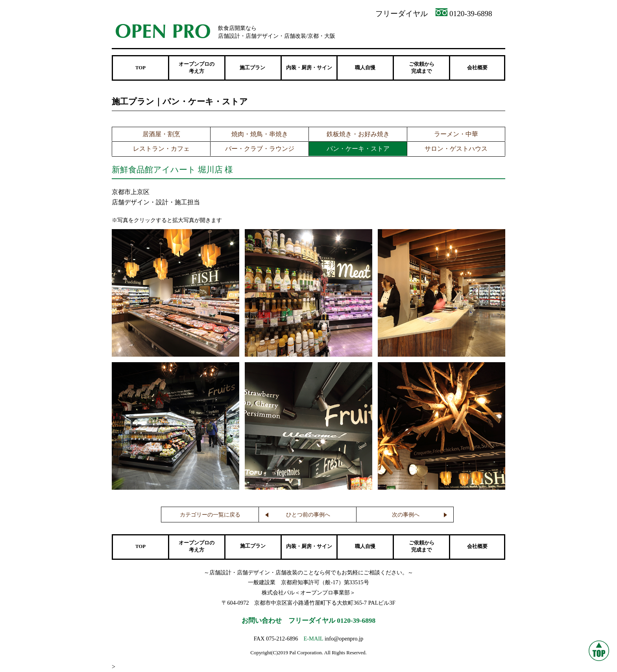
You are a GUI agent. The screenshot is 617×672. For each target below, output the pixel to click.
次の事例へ (406, 515)
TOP (140, 68)
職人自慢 (365, 68)
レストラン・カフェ (161, 149)
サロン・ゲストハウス (456, 149)
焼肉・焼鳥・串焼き (260, 134)
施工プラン (253, 546)
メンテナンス (475, 32)
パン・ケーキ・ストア (358, 149)
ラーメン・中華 (456, 134)
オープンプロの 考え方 (197, 68)
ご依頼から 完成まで (422, 68)
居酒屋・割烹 (161, 134)
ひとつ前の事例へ (308, 515)
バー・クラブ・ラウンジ (260, 149)
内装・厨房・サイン (309, 68)
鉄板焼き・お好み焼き (358, 134)
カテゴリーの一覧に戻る (210, 515)
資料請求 (408, 32)
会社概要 (477, 68)
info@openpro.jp (344, 639)
